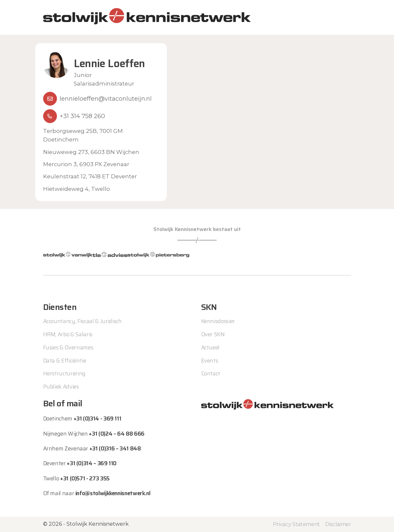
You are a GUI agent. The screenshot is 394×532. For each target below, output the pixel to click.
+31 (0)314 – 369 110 (92, 463)
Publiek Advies (61, 387)
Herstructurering (65, 373)
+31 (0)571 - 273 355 (85, 478)
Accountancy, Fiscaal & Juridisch (82, 321)
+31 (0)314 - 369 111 (98, 418)
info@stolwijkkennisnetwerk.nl (113, 493)
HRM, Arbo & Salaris (68, 334)
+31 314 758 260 (82, 116)
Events (210, 361)
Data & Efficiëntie (65, 361)
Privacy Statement (296, 524)
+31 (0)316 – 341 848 (115, 448)
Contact (211, 373)
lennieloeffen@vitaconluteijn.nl (106, 99)
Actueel (210, 347)
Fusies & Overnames (68, 347)
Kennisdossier (218, 321)
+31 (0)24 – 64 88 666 (117, 434)
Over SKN (213, 334)
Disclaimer (338, 524)
